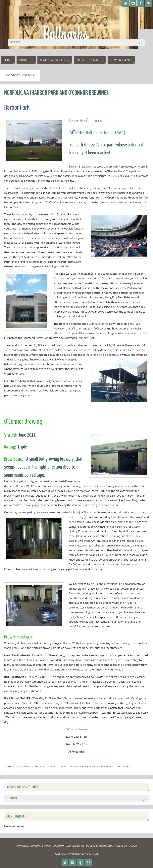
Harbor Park (41, 766)
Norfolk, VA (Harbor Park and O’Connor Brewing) (56, 93)
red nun (110, 766)
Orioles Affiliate (97, 766)
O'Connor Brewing (78, 766)
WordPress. (92, 854)
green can (29, 766)
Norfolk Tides (91, 121)
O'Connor (63, 766)
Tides (118, 766)
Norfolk (53, 766)
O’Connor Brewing (76, 729)
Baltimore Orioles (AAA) (106, 133)
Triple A (126, 766)
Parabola (75, 854)
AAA (21, 766)
